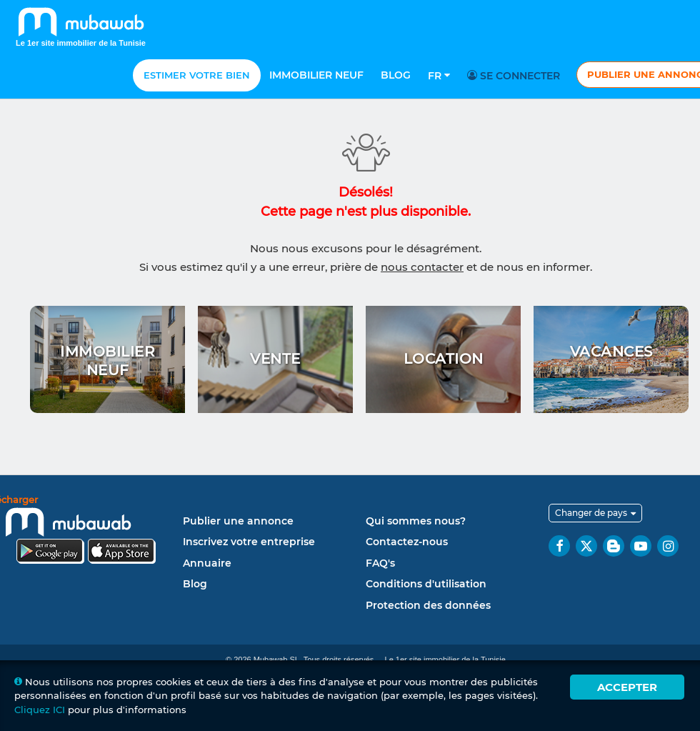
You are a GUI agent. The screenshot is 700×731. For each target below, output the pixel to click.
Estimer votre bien (197, 75)
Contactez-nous (407, 542)
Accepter (627, 687)
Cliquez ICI (40, 710)
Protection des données (428, 605)
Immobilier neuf (316, 75)
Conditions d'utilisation (426, 584)
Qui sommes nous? (416, 521)
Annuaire (207, 563)
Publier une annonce (238, 521)
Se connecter (516, 76)
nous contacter (422, 267)
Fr (439, 76)
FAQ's (380, 563)
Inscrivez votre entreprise (249, 542)
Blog (396, 75)
